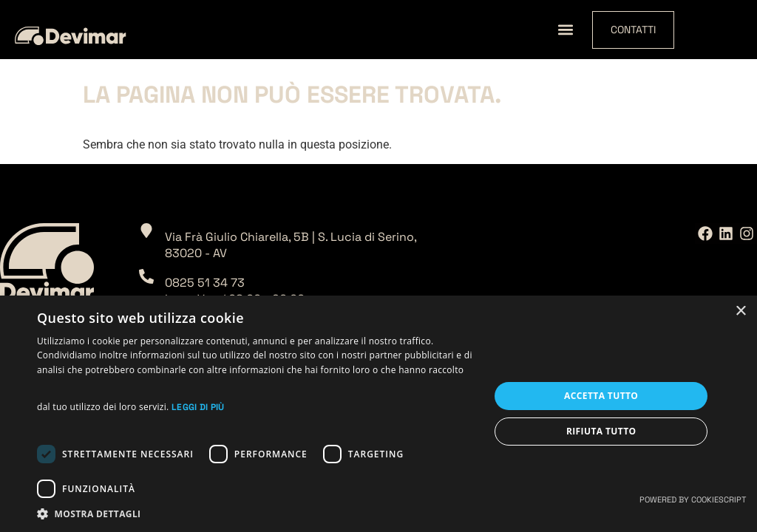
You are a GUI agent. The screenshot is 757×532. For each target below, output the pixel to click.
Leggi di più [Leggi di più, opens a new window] (198, 407)
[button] (565, 30)
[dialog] (378, 414)
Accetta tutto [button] (601, 396)
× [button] (740, 311)
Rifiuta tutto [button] (601, 431)
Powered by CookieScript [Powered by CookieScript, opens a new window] (693, 499)
